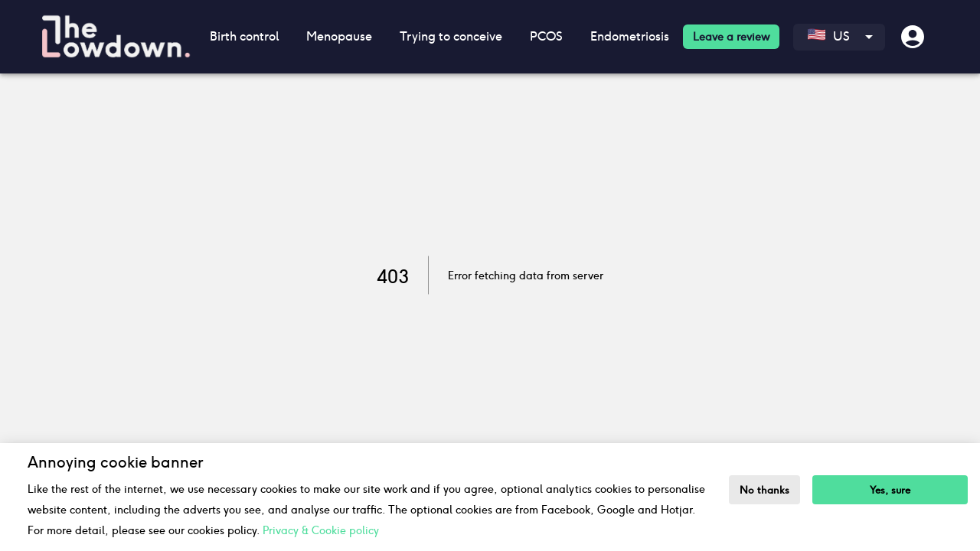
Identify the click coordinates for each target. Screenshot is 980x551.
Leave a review (731, 37)
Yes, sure (890, 490)
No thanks (764, 490)
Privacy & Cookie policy (321, 530)
